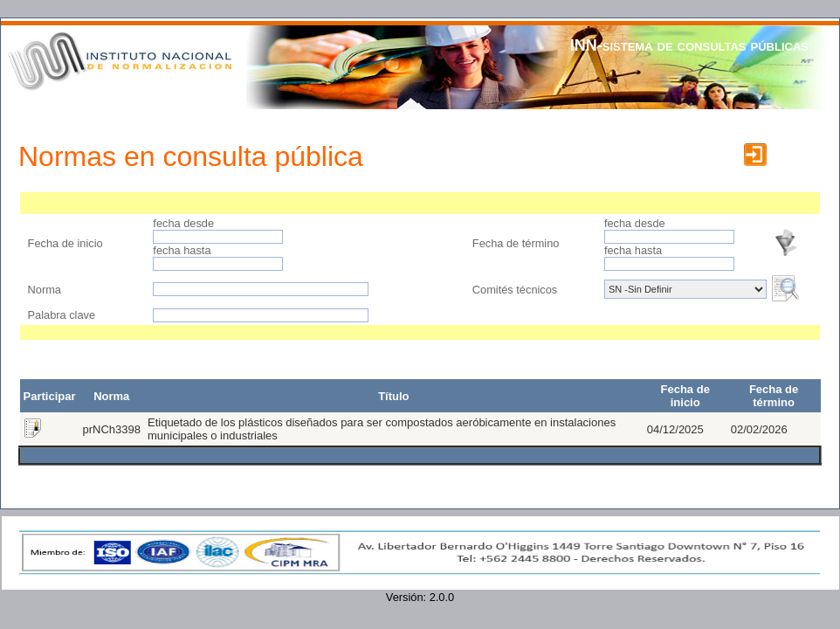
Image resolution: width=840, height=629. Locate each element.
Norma (46, 290)
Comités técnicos (515, 290)
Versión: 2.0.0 (420, 597)
